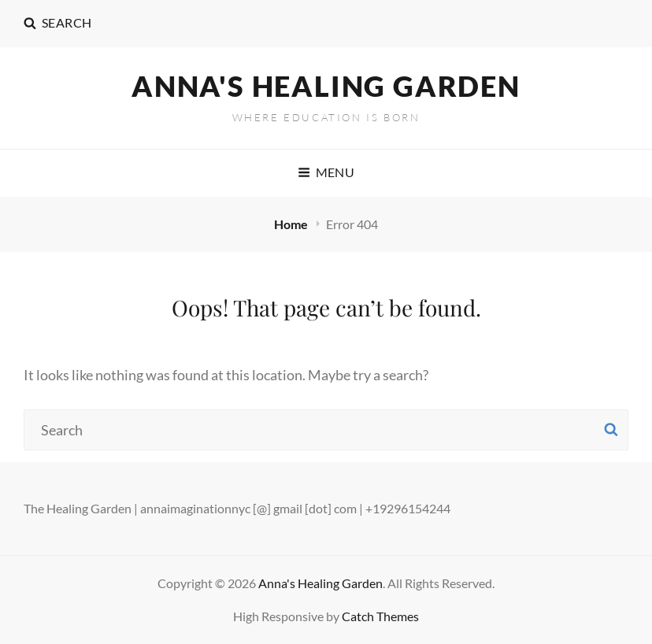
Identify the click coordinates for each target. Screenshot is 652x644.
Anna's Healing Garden (326, 86)
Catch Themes (380, 616)
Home (292, 224)
